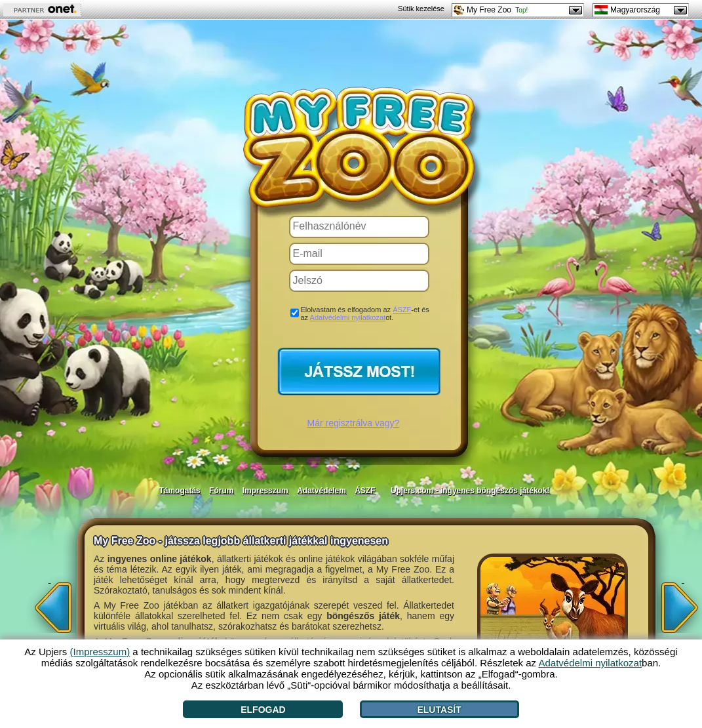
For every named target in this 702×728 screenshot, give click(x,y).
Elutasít (439, 710)
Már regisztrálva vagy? (354, 423)
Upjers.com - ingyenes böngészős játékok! (470, 491)
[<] (50, 603)
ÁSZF (402, 310)
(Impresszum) (100, 652)
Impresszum (265, 491)
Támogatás (179, 491)
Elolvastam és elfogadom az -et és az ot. (365, 313)
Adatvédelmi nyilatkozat (348, 317)
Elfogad (263, 710)
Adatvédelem (322, 491)
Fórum (221, 491)
